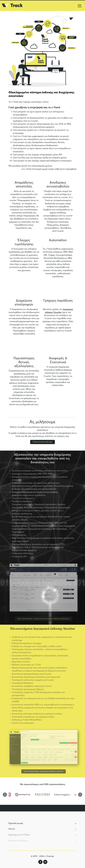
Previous (5, 796)
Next (80, 796)
